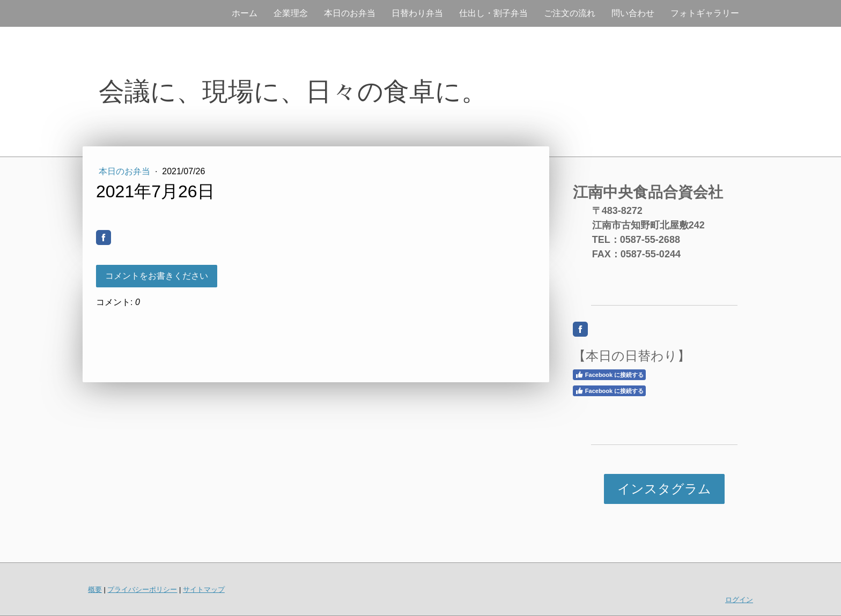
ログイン (739, 600)
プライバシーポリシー (142, 589)
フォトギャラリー (705, 13)
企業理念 (291, 13)
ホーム (245, 13)
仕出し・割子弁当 (493, 13)
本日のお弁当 (350, 13)
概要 (95, 589)
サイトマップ (204, 589)
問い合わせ (633, 13)
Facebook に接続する (609, 375)
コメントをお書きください (157, 276)
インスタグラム (664, 489)
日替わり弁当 (417, 13)
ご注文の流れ (570, 13)
